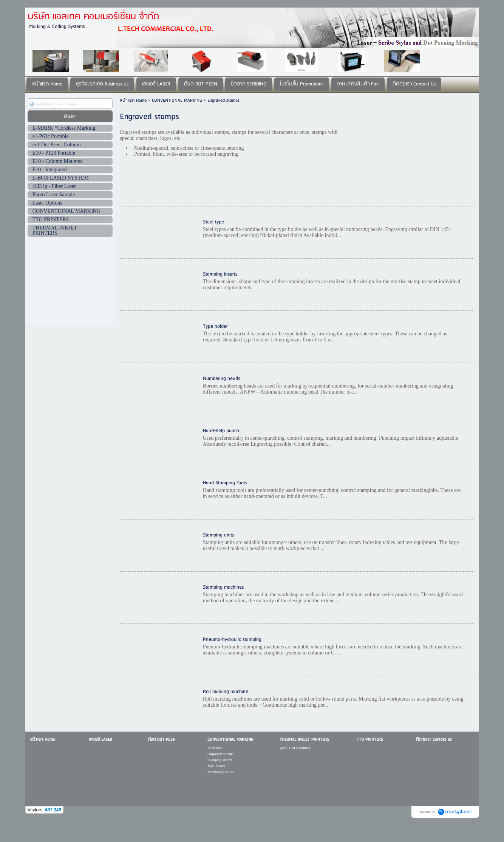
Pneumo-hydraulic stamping (232, 640)
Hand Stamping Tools (225, 483)
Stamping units (218, 535)
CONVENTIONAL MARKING (177, 100)
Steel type (213, 222)
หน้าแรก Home (133, 100)
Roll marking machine (226, 692)
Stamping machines (223, 587)
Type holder (215, 326)
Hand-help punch (221, 431)
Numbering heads (221, 379)
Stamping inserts (220, 274)
